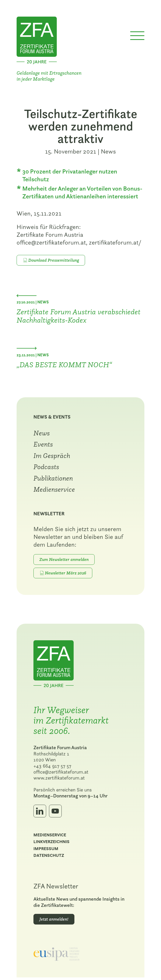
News (108, 152)
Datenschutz (50, 858)
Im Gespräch (53, 457)
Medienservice (55, 490)
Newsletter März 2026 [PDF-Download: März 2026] (67, 574)
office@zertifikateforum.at (62, 774)
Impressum (47, 851)
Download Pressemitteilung (54, 261)
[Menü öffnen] (137, 37)
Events (44, 445)
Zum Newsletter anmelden (65, 561)
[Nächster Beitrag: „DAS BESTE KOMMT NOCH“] (27, 349)
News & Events (53, 418)
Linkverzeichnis (52, 844)
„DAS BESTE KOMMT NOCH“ (65, 365)
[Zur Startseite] (37, 40)
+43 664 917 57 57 (53, 768)
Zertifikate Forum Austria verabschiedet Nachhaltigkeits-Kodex (79, 317)
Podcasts (47, 468)
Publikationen (54, 479)
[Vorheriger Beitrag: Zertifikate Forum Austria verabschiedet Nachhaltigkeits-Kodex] (27, 296)
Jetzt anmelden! (55, 921)
